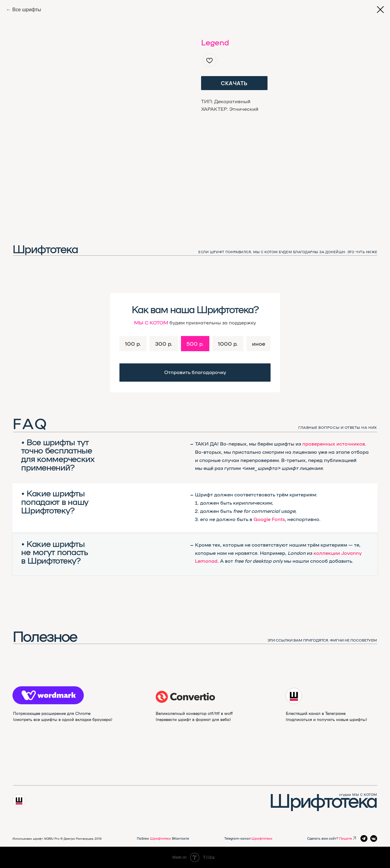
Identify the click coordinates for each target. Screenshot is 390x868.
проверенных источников (334, 444)
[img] (185, 697)
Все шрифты (27, 10)
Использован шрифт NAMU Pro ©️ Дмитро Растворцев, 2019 (57, 838)
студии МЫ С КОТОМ (358, 794)
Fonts (278, 519)
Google (262, 519)
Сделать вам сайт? (330, 838)
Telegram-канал (248, 838)
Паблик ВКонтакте (163, 838)
